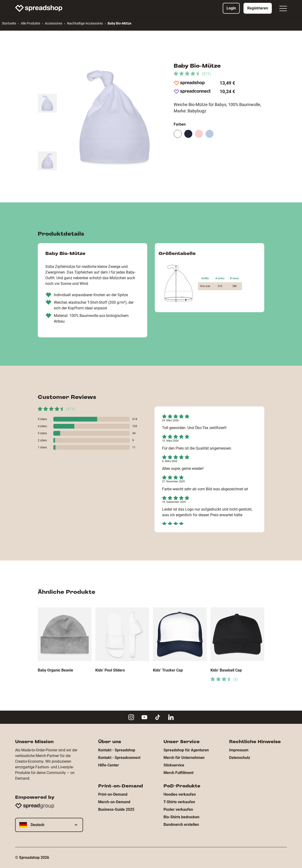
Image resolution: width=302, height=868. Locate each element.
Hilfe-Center (109, 765)
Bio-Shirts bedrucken (181, 817)
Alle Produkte (30, 23)
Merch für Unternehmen (184, 758)
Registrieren (258, 8)
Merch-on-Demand (114, 802)
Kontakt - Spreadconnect (119, 758)
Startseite (9, 23)
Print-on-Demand (113, 794)
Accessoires (54, 23)
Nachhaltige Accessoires (85, 23)
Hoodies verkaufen (180, 794)
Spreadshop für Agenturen (186, 750)
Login (231, 8)
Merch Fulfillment (178, 773)
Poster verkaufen (178, 809)
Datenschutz (240, 758)
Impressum (239, 750)
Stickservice (174, 765)
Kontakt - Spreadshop (117, 750)
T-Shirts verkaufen (179, 802)
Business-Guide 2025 (116, 809)
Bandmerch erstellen (181, 825)
